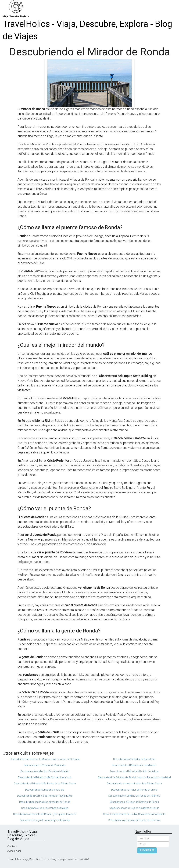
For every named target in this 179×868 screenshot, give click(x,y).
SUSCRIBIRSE (147, 850)
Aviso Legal (14, 851)
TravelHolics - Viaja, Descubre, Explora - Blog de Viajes (87, 30)
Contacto (13, 846)
